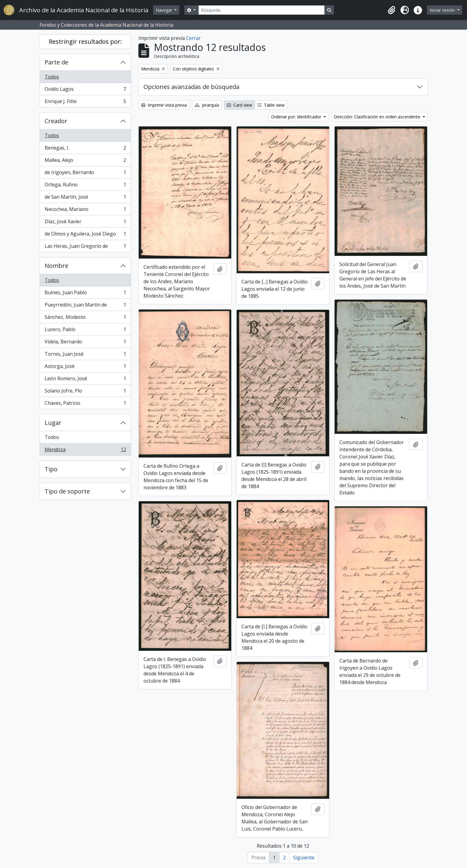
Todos (52, 77)
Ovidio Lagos (85, 90)
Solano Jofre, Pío (85, 392)
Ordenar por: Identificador (297, 117)
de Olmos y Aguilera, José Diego (85, 235)
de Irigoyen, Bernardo (85, 174)
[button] (392, 10)
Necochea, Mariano (85, 210)
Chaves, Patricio (85, 404)
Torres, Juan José (85, 355)
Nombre (56, 266)
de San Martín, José (85, 198)
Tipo (51, 469)
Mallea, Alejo (85, 161)
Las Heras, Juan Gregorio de (85, 247)
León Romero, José (85, 380)
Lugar (53, 423)
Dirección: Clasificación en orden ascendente (378, 117)
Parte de (56, 62)
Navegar (165, 10)
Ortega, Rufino (85, 186)
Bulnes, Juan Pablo (85, 294)
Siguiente (304, 858)
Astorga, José (85, 367)
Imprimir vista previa (164, 105)
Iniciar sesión (443, 10)
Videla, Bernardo (85, 343)
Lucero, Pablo (85, 331)
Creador (56, 121)
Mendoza (85, 451)
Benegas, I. (85, 149)
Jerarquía (207, 105)
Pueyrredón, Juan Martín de (85, 306)
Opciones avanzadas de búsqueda (191, 87)
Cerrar (193, 38)
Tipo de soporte (67, 491)
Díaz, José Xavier (85, 223)
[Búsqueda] (262, 10)
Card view (239, 105)
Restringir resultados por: (85, 41)
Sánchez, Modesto (85, 318)
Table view (271, 105)
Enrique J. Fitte (85, 102)
